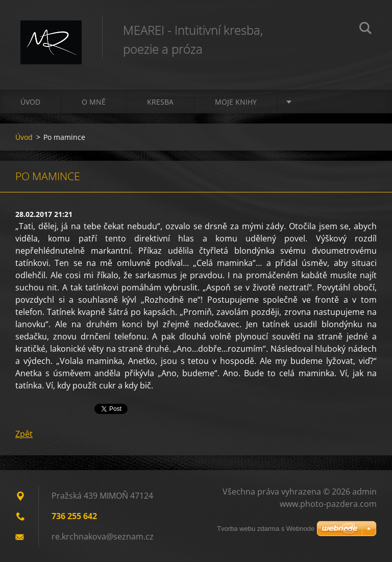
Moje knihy (236, 102)
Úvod (30, 102)
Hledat (365, 30)
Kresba (160, 102)
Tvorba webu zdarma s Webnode (266, 529)
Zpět (24, 434)
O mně (94, 102)
